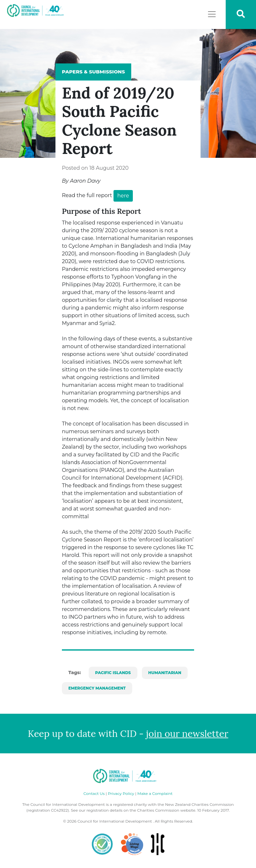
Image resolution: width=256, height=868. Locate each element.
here (123, 196)
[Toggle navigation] (212, 14)
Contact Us (94, 793)
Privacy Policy (121, 793)
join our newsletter (187, 734)
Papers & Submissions (93, 72)
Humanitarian (165, 673)
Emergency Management (97, 688)
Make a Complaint (155, 793)
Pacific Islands (113, 673)
